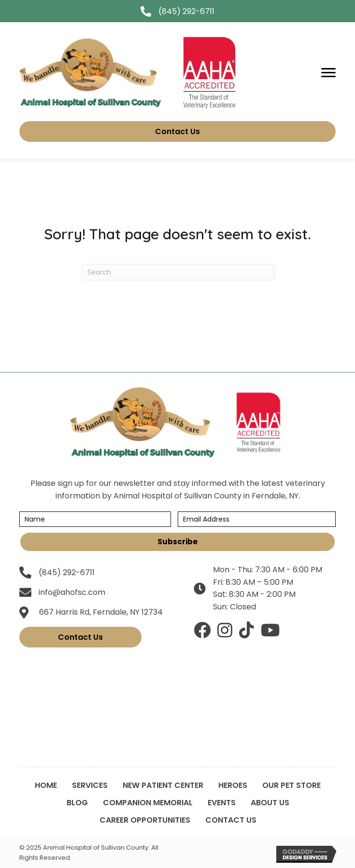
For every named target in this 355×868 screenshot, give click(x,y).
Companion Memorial (148, 803)
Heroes (233, 785)
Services (90, 785)
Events (222, 803)
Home (46, 785)
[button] (177, 542)
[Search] (178, 272)
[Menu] (328, 73)
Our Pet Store (291, 785)
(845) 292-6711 (186, 11)
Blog (77, 803)
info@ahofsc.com (72, 592)
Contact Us (231, 820)
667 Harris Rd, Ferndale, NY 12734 (101, 612)
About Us (270, 803)
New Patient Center (163, 785)
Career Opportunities (145, 820)
